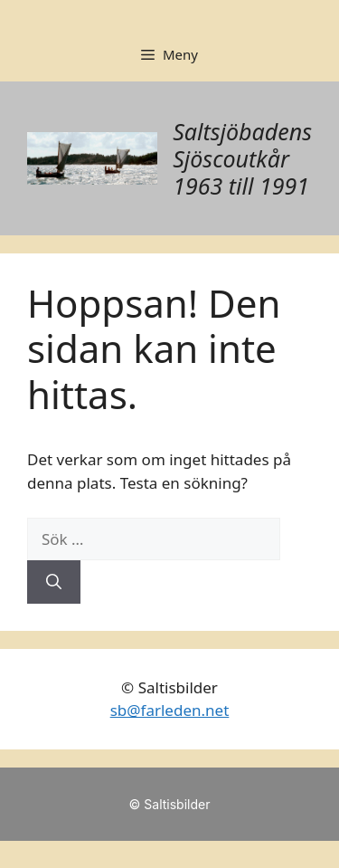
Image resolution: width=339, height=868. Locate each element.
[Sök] (54, 582)
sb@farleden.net (170, 710)
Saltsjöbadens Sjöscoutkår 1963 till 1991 (242, 158)
